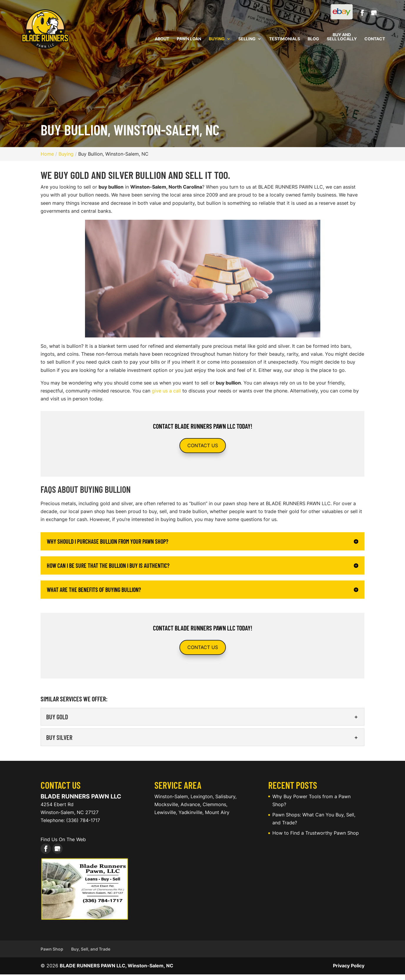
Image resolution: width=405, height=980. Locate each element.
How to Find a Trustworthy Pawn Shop (316, 833)
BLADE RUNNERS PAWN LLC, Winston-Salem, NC (116, 966)
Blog (313, 39)
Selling (247, 39)
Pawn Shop (52, 949)
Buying (217, 39)
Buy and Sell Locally (342, 37)
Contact (375, 39)
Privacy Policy (349, 966)
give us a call (166, 391)
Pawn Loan (189, 39)
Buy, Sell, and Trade (91, 949)
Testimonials (285, 39)
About (162, 39)
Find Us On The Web (63, 839)
